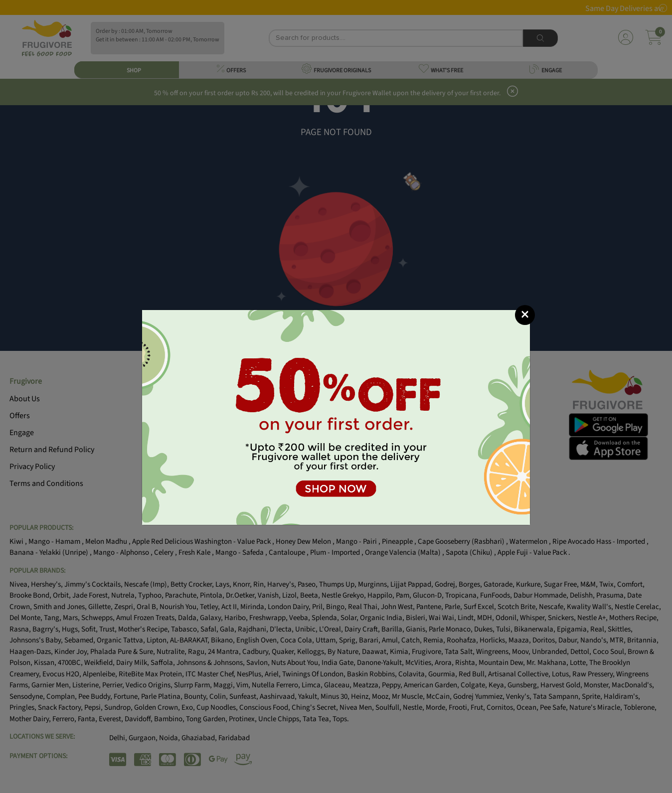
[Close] (525, 315)
